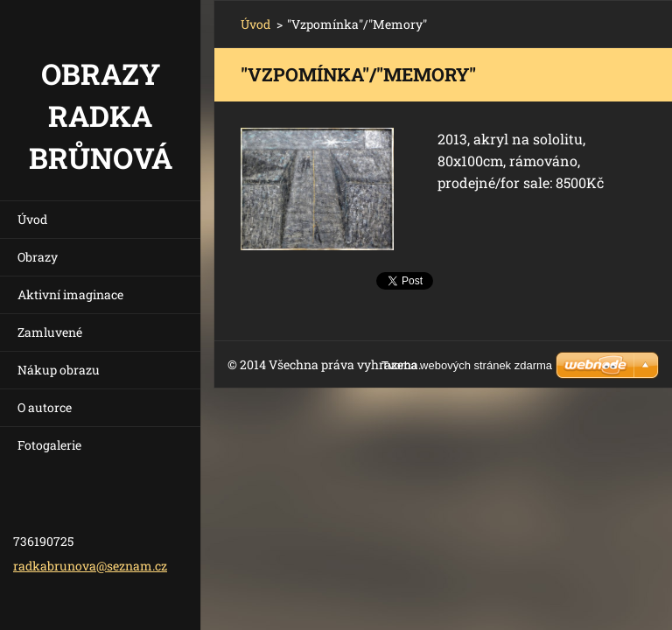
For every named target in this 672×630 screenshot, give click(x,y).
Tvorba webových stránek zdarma (467, 365)
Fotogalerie (49, 445)
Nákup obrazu (59, 370)
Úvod (32, 219)
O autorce (45, 407)
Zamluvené (50, 332)
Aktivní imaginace (70, 294)
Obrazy (38, 257)
